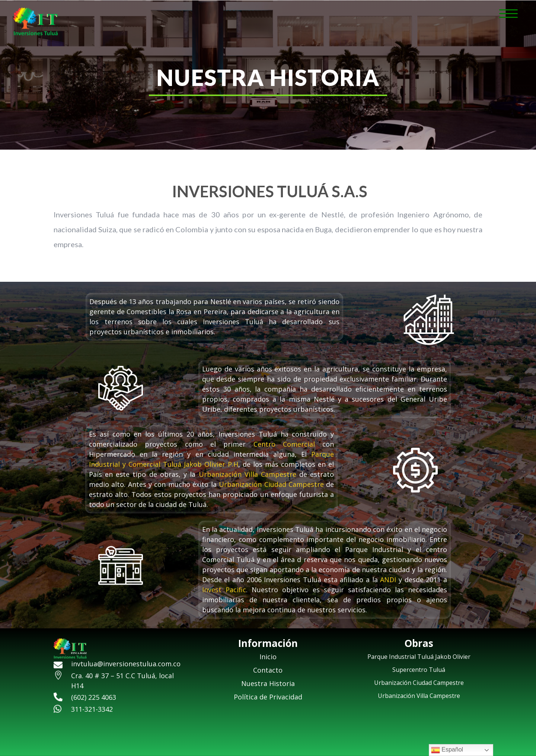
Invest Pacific (224, 590)
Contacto (268, 670)
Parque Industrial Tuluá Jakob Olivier (419, 657)
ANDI (388, 580)
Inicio (268, 657)
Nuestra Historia (268, 683)
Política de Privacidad (268, 697)
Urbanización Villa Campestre (248, 474)
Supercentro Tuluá (419, 670)
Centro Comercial (284, 444)
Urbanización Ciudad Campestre (271, 484)
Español (447, 750)
